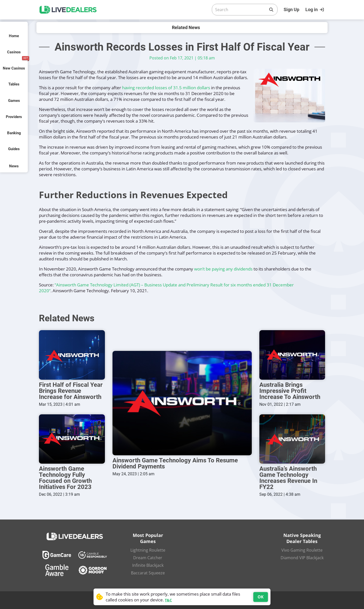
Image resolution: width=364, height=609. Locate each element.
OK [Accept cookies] (261, 597)
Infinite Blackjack (148, 565)
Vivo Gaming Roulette (302, 550)
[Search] (241, 10)
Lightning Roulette (148, 550)
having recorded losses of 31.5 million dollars (166, 88)
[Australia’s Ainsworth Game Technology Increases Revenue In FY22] (292, 439)
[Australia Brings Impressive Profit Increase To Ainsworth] (292, 355)
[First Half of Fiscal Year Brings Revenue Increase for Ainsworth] (72, 355)
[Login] (315, 10)
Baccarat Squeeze (148, 573)
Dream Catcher (148, 558)
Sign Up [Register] (291, 9)
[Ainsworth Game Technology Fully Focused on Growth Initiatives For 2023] (72, 439)
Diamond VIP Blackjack (302, 558)
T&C (168, 600)
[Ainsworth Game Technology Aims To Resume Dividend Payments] (182, 403)
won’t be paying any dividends (223, 269)
